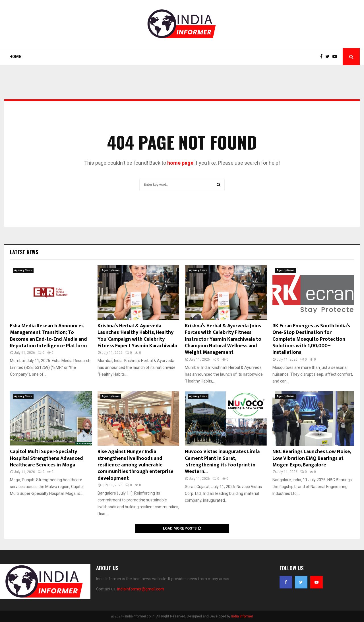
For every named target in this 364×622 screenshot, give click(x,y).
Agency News (23, 270)
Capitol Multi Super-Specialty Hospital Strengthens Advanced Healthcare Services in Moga (46, 458)
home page (180, 163)
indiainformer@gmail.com (141, 589)
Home (15, 57)
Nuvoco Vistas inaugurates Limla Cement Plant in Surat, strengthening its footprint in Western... (222, 462)
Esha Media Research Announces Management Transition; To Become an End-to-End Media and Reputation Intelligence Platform (48, 336)
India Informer (242, 616)
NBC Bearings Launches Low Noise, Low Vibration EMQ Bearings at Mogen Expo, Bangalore (312, 458)
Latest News (24, 252)
